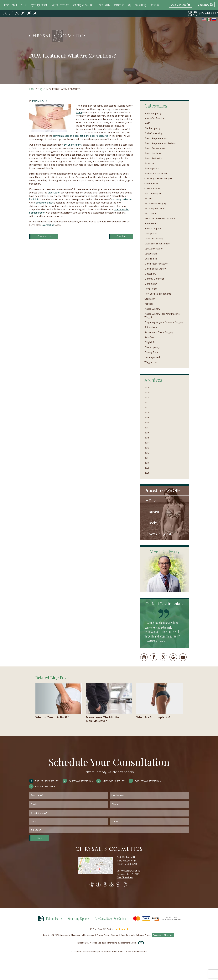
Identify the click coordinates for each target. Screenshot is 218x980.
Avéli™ (148, 123)
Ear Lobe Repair (153, 193)
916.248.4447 (128, 857)
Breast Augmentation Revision (160, 143)
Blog (129, 5)
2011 (147, 458)
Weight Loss (151, 362)
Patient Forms (54, 918)
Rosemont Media (131, 943)
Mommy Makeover (154, 279)
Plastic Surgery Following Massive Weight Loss (162, 315)
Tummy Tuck (151, 352)
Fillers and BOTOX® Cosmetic (160, 219)
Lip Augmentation (154, 249)
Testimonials (119, 5)
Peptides (149, 304)
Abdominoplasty (153, 113)
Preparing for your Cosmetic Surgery (164, 322)
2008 (147, 473)
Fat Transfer (151, 214)
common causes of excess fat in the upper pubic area (80, 136)
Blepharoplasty (152, 128)
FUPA (79, 112)
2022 (147, 403)
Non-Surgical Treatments (158, 294)
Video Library (140, 5)
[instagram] (5, 13)
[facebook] (11, 13)
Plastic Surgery (152, 309)
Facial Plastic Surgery (155, 203)
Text (196, 14)
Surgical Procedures (60, 5)
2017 (147, 428)
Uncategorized (152, 357)
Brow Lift (149, 163)
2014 (147, 443)
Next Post (122, 236)
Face (152, 501)
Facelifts (149, 198)
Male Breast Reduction (156, 264)
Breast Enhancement (155, 148)
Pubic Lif (34, 199)
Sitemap (115, 935)
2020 (147, 413)
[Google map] (97, 867)
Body (153, 523)
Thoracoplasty (152, 347)
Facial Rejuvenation (154, 209)
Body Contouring (153, 133)
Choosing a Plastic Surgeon (159, 178)
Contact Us (154, 5)
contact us (49, 225)
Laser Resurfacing (154, 239)
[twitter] (17, 13)
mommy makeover (123, 199)
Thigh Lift (150, 342)
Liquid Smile (151, 259)
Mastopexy (150, 274)
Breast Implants (153, 153)
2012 (147, 453)
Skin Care (149, 337)
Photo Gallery (104, 5)
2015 (147, 438)
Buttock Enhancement (156, 173)
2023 (147, 398)
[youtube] (29, 13)
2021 (147, 408)
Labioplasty (151, 234)
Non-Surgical (160, 534)
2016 (147, 433)
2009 (147, 468)
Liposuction (54, 193)
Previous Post (44, 236)
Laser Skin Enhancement (157, 244)
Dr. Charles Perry (73, 145)
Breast (154, 512)
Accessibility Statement (163, 935)
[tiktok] (35, 13)
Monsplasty (40, 101)
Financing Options (79, 918)
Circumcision (151, 183)
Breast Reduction (153, 158)
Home (6, 5)
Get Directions (125, 877)
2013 (147, 448)
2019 (147, 418)
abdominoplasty (44, 203)
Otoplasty (150, 299)
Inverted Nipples (153, 229)
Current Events (152, 188)
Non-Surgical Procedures (83, 5)
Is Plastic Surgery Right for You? (34, 5)
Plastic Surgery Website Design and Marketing (97, 943)
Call (190, 14)
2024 (147, 393)
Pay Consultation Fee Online (110, 918)
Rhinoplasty (151, 327)
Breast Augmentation (156, 138)
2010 (147, 463)
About (15, 5)
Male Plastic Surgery (155, 269)
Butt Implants (152, 168)
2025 (147, 387)
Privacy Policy (103, 935)
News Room (151, 289)
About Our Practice (154, 118)
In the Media (151, 224)
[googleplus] (173, 657)
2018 (147, 423)
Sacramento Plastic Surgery (159, 332)
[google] (23, 13)
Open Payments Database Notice (136, 935)
